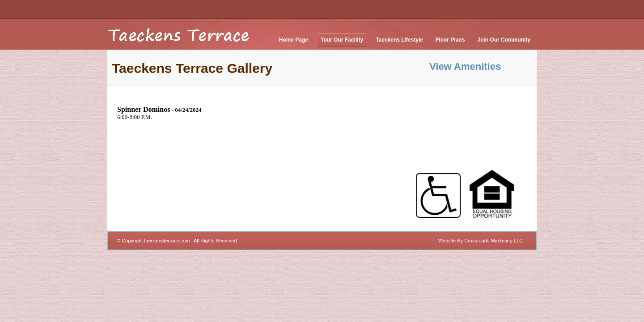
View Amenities (465, 66)
